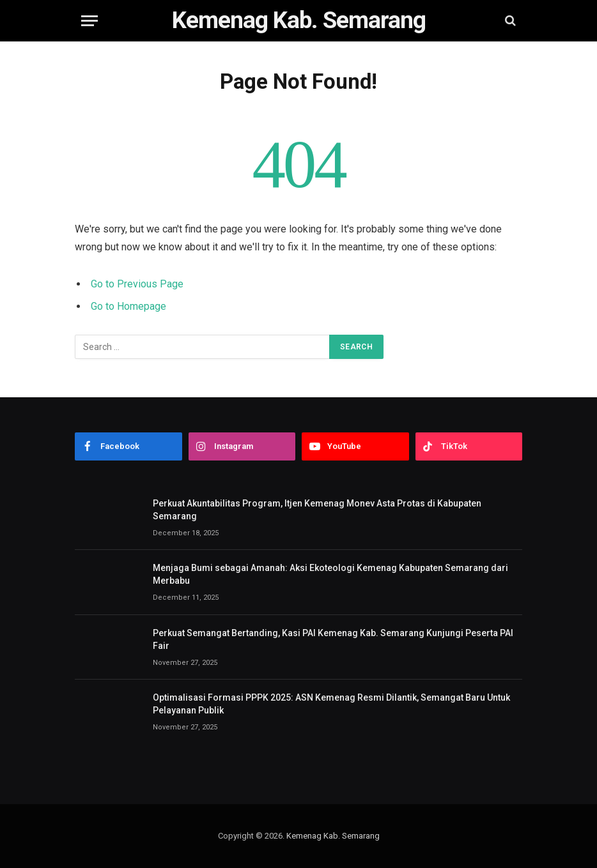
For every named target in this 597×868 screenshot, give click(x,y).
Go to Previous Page (137, 284)
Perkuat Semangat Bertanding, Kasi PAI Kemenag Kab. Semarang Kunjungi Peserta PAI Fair (333, 639)
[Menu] (89, 21)
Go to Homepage (128, 306)
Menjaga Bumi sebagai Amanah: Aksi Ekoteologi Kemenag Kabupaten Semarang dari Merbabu (330, 574)
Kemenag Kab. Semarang (333, 836)
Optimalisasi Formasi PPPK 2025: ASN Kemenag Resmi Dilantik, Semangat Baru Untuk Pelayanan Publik (331, 704)
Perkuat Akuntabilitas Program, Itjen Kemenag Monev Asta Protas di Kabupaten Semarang (317, 510)
